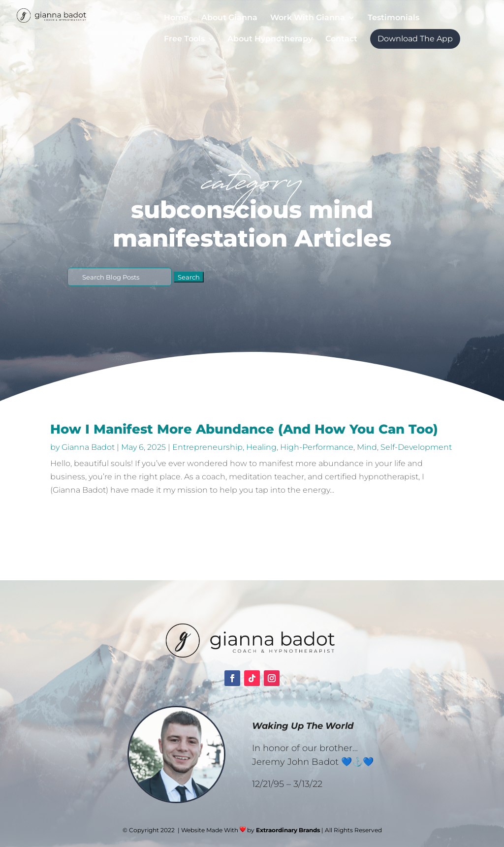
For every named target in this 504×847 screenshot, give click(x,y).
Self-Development (416, 447)
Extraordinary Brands (288, 830)
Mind (367, 447)
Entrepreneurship (207, 447)
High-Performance (317, 447)
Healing (261, 447)
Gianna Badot (88, 447)
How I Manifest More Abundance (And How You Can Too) (244, 429)
